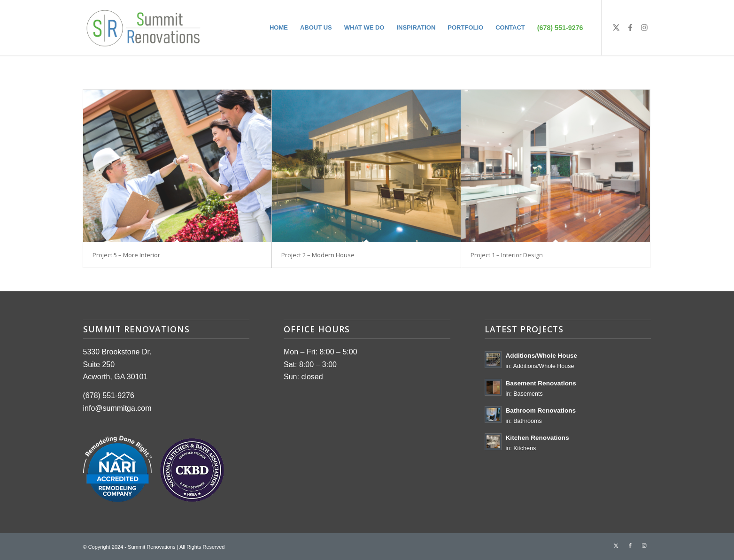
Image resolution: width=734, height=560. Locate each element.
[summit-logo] (143, 28)
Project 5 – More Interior (126, 255)
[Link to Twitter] (616, 27)
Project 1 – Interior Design (507, 255)
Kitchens (525, 448)
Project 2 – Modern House (318, 255)
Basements (528, 394)
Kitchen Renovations (537, 438)
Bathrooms (527, 421)
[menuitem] (279, 28)
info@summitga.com (117, 408)
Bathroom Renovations (541, 410)
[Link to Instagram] (644, 27)
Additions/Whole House (542, 356)
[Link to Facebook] (630, 27)
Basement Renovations (541, 383)
